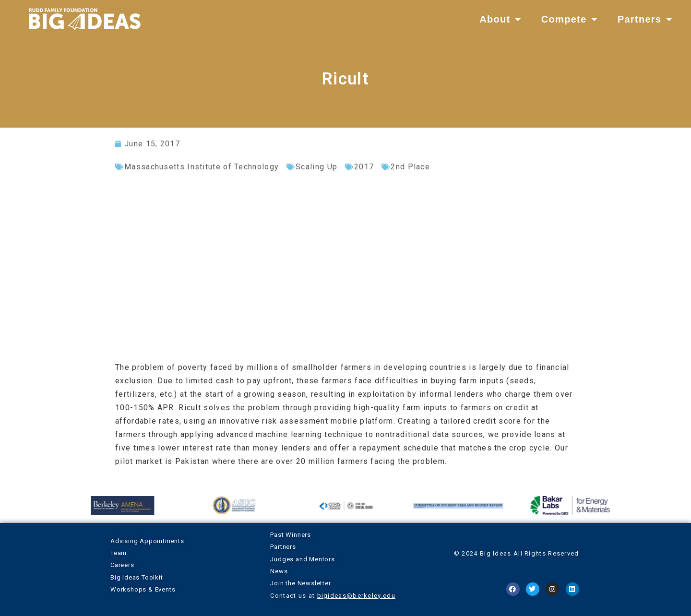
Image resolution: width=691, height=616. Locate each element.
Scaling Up (316, 167)
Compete (570, 19)
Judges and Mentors (302, 559)
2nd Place (410, 167)
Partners (645, 19)
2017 (364, 167)
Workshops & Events (143, 589)
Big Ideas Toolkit (137, 577)
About (501, 19)
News (279, 571)
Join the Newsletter (300, 583)
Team (119, 553)
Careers (122, 565)
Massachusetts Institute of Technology (202, 167)
